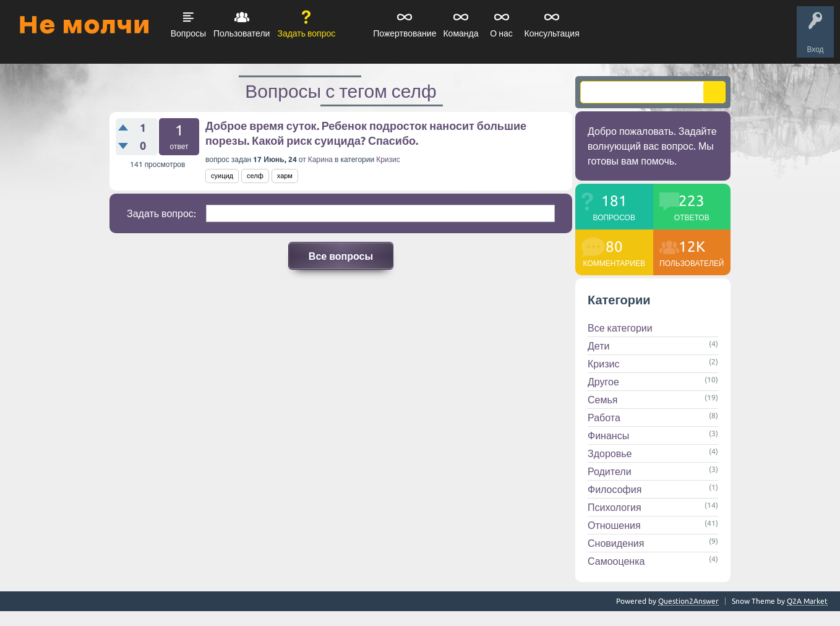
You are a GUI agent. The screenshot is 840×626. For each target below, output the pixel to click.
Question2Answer (688, 601)
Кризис (388, 159)
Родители (610, 471)
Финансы (608, 435)
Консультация (552, 33)
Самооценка (616, 561)
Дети (598, 346)
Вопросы (188, 33)
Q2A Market (807, 601)
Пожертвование (405, 33)
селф (255, 176)
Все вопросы (341, 256)
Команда (461, 33)
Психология (615, 507)
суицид (222, 176)
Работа (604, 418)
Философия (615, 489)
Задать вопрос (306, 33)
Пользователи (242, 33)
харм (285, 176)
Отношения (614, 525)
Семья (602, 400)
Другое (603, 382)
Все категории (620, 328)
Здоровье (610, 453)
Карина (320, 159)
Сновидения (616, 543)
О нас (501, 33)
